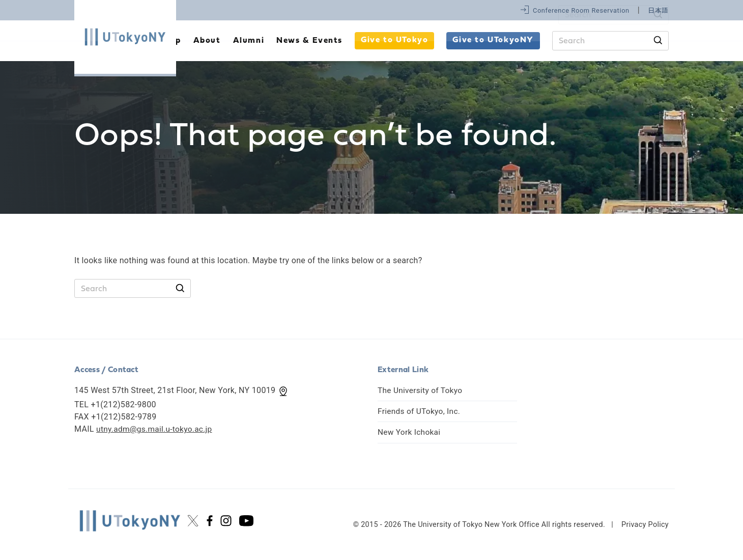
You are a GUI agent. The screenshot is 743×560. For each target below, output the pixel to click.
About (207, 41)
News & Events (309, 41)
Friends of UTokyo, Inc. (420, 411)
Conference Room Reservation (581, 10)
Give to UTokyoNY (493, 40)
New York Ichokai (410, 432)
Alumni (249, 41)
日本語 (658, 10)
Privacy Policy (645, 524)
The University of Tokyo (422, 390)
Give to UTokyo (394, 40)
